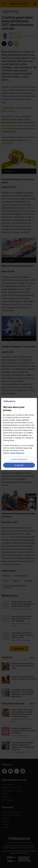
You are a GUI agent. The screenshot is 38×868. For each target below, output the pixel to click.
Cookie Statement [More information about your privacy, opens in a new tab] (17, 453)
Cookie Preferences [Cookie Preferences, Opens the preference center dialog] (19, 459)
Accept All (19, 465)
